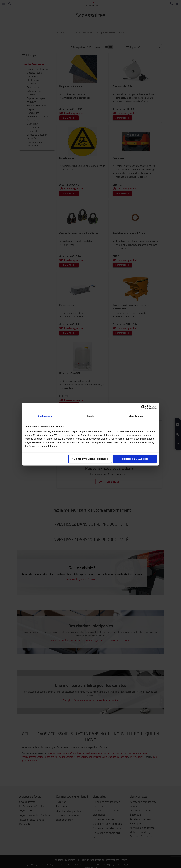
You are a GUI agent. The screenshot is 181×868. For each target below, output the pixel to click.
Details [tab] (91, 416)
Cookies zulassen (135, 459)
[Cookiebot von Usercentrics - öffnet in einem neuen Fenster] (143, 407)
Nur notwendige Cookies (90, 459)
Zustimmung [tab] (45, 416)
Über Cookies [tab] (136, 416)
